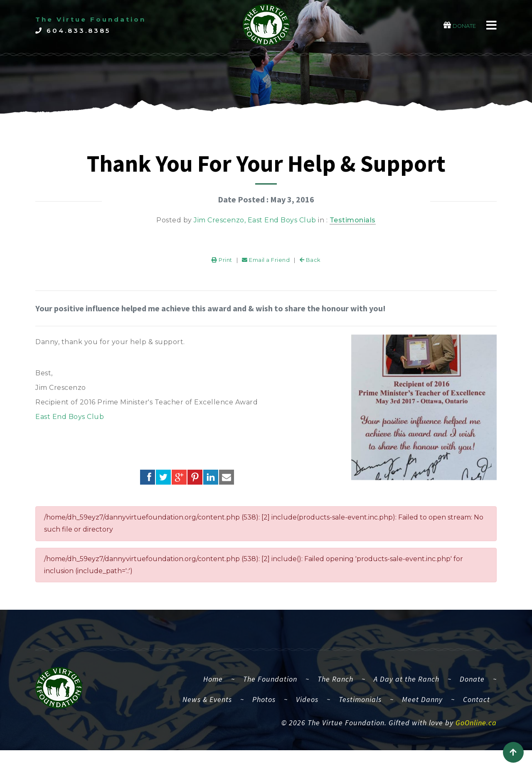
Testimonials (353, 220)
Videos (307, 709)
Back (310, 270)
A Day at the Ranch (406, 688)
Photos (264, 709)
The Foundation (270, 688)
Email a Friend (266, 270)
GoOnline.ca (476, 732)
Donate (472, 688)
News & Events (207, 709)
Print (222, 270)
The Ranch (335, 688)
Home (216, 687)
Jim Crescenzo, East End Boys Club (255, 220)
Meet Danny (422, 709)
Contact (477, 709)
